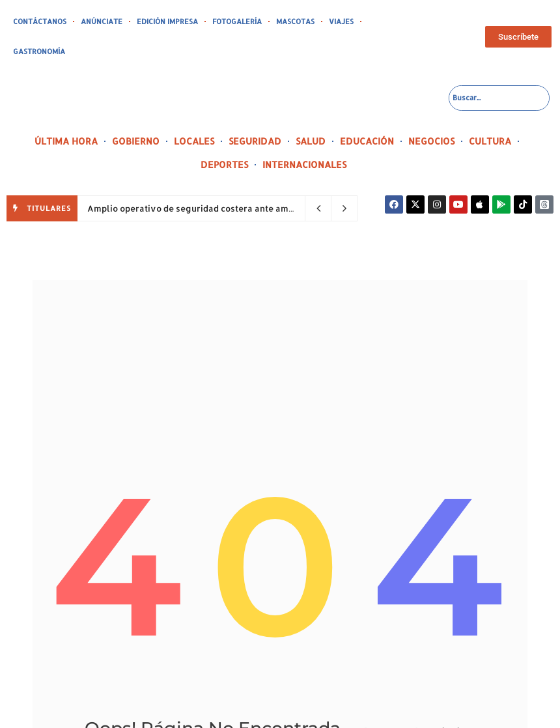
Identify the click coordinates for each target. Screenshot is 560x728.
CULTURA (490, 141)
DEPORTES (224, 164)
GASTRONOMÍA (39, 51)
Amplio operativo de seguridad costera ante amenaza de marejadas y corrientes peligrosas (282, 208)
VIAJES (341, 21)
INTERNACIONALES (304, 164)
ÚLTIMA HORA (66, 141)
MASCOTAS (295, 21)
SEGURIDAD (255, 141)
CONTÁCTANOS (40, 21)
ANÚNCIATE (102, 21)
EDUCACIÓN (367, 141)
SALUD (311, 141)
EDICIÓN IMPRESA (167, 21)
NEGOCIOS (431, 141)
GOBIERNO (136, 141)
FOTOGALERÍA (237, 21)
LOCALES (194, 141)
